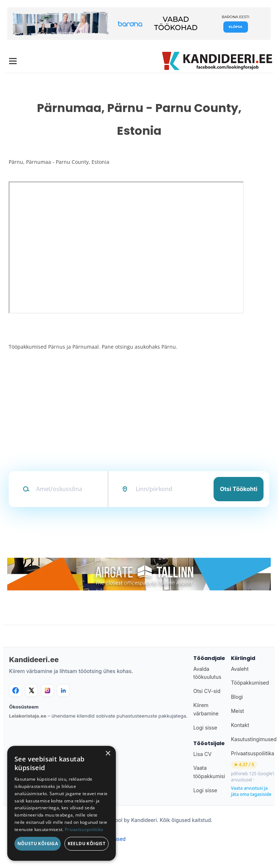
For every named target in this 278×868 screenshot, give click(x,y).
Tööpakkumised (250, 683)
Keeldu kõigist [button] (87, 844)
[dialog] (62, 803)
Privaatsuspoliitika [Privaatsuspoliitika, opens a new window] (84, 829)
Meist (237, 711)
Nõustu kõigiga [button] (38, 844)
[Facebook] (16, 690)
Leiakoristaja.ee (28, 716)
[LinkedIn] (63, 690)
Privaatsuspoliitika (252, 753)
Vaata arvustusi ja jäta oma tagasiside (251, 791)
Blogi (237, 697)
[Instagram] (47, 690)
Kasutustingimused (254, 739)
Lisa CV (202, 754)
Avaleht (240, 669)
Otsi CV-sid (207, 691)
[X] (31, 690)
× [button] (108, 754)
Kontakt (240, 725)
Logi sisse (205, 728)
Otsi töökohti (239, 489)
